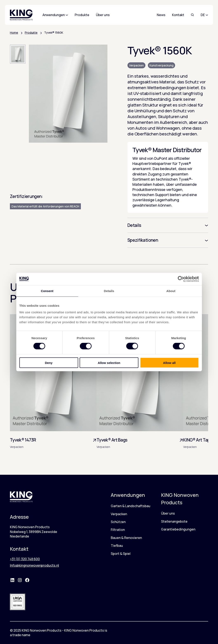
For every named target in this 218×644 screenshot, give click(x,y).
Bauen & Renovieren (126, 538)
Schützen (118, 522)
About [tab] (171, 291)
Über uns (168, 513)
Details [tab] (109, 291)
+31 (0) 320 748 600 (25, 559)
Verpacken (136, 65)
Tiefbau (117, 546)
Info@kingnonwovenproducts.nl (34, 565)
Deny (49, 363)
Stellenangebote (174, 521)
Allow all (169, 363)
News (161, 15)
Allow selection (109, 363)
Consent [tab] (47, 291)
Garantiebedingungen (178, 529)
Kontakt (178, 15)
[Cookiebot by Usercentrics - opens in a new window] (181, 279)
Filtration (118, 530)
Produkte (31, 33)
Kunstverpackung (161, 65)
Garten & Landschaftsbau (131, 506)
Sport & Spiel (121, 554)
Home (14, 33)
